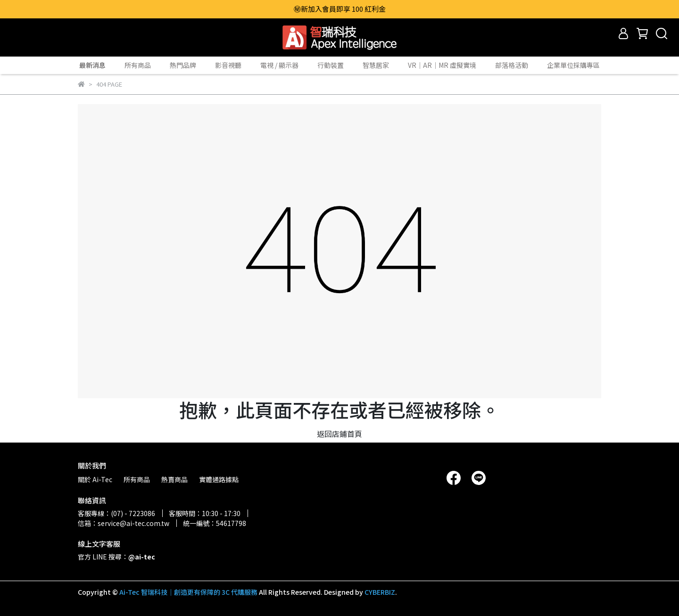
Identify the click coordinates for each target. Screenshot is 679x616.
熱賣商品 (174, 479)
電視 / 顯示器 (279, 65)
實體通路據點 (219, 479)
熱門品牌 (183, 65)
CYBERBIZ (380, 592)
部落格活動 (512, 65)
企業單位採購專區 (573, 65)
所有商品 (138, 65)
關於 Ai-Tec (95, 479)
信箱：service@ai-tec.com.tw (124, 523)
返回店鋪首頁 (339, 434)
